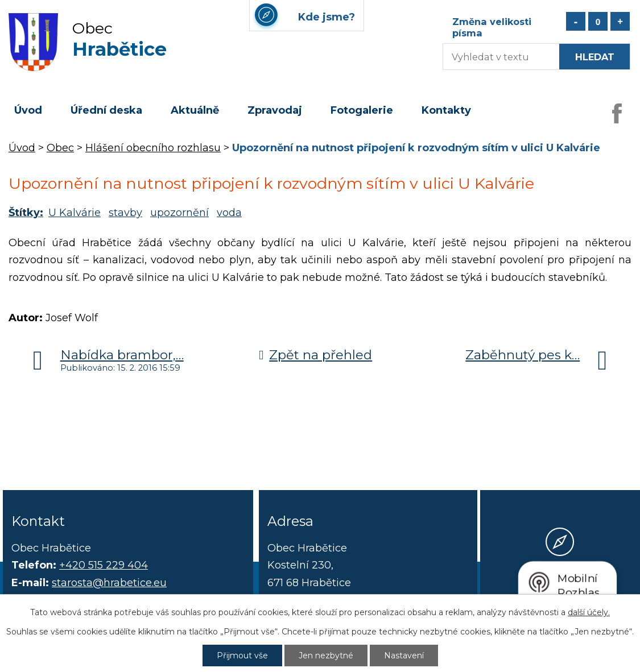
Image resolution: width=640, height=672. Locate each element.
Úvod (28, 110)
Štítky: (26, 213)
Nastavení (404, 656)
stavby (125, 213)
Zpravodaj (275, 110)
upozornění (179, 213)
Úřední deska (106, 110)
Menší (576, 21)
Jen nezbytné (326, 656)
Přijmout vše (242, 656)
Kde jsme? (560, 584)
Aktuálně (195, 110)
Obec (60, 148)
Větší (620, 21)
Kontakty (446, 110)
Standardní (598, 21)
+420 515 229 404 (104, 565)
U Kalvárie (75, 213)
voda (229, 213)
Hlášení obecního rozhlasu (153, 148)
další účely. (589, 612)
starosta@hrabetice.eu (109, 583)
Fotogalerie (362, 110)
